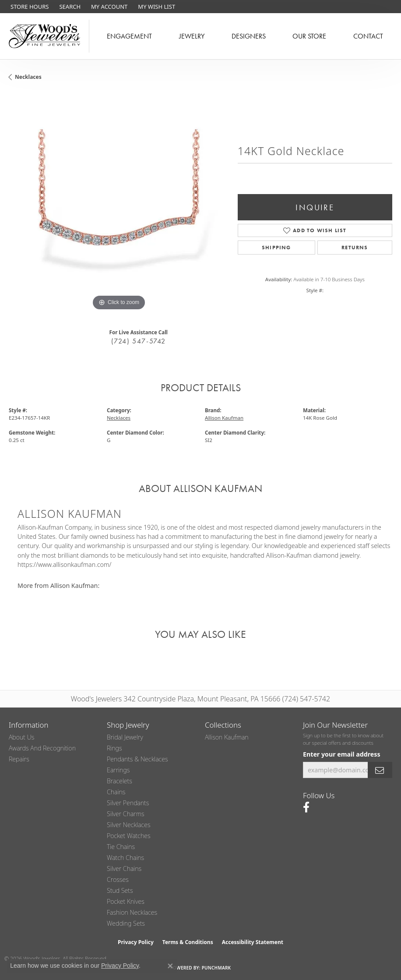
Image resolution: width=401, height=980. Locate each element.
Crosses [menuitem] (118, 879)
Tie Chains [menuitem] (121, 847)
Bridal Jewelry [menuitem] (125, 737)
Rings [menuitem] (114, 748)
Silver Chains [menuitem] (124, 869)
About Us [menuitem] (21, 737)
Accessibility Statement (253, 942)
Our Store (309, 36)
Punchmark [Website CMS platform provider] (216, 968)
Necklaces (28, 77)
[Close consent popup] (170, 966)
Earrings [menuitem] (118, 770)
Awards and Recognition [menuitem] (42, 748)
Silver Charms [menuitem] (126, 814)
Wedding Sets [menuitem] (126, 923)
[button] (69, 7)
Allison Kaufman (224, 418)
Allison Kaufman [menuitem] (227, 737)
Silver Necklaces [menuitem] (129, 825)
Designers (249, 36)
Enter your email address (342, 754)
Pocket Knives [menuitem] (126, 901)
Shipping (276, 248)
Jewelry (192, 36)
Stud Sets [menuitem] (120, 890)
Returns (355, 248)
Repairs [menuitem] (19, 759)
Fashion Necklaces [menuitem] (132, 912)
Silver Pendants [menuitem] (128, 803)
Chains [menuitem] (116, 792)
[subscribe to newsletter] (380, 770)
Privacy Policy (136, 942)
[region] (119, 203)
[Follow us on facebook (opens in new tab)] (306, 807)
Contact (368, 36)
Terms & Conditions (188, 942)
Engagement (129, 36)
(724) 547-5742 (139, 341)
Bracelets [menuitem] (120, 781)
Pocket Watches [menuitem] (129, 836)
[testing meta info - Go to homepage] (45, 36)
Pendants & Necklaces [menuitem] (137, 759)
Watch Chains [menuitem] (125, 858)
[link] (29, 7)
